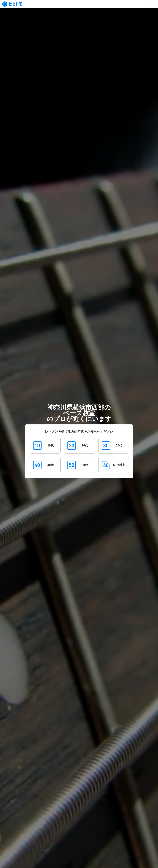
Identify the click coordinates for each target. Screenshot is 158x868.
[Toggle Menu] (151, 4)
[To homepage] (12, 4)
